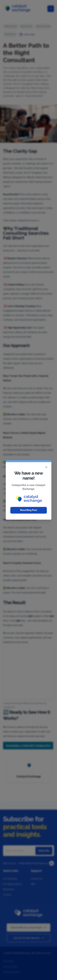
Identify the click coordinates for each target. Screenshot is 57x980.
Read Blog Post (29, 510)
